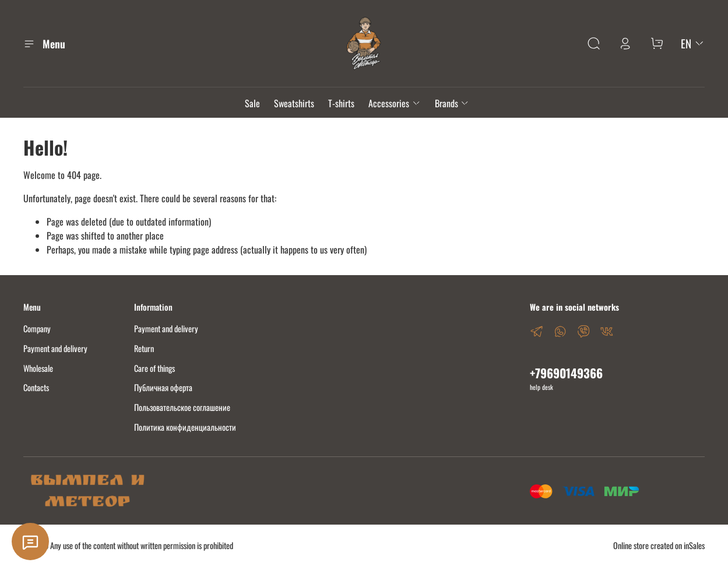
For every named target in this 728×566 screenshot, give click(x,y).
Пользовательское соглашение (182, 407)
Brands (452, 103)
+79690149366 (566, 373)
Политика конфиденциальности (185, 427)
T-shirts (341, 103)
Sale (252, 103)
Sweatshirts (294, 103)
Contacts (36, 387)
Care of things (154, 368)
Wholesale (38, 368)
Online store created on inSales (659, 545)
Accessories (394, 103)
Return (144, 348)
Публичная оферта (163, 387)
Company (37, 328)
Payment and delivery (55, 348)
